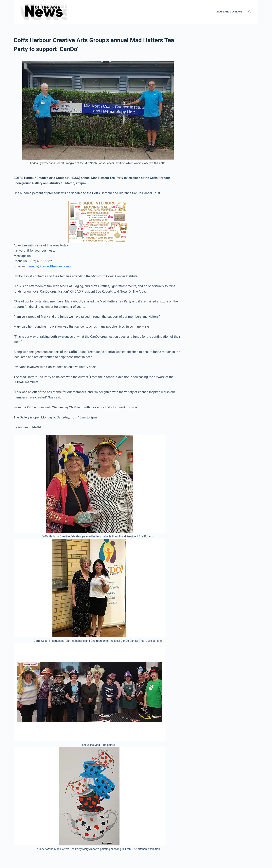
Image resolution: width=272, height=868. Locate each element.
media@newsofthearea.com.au (51, 266)
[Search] (250, 12)
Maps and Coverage (230, 12)
